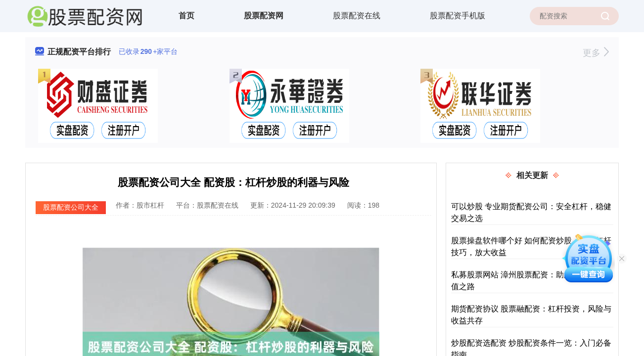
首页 (186, 16)
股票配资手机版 (458, 16)
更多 (596, 53)
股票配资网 (264, 16)
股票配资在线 (357, 16)
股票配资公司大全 (71, 207)
